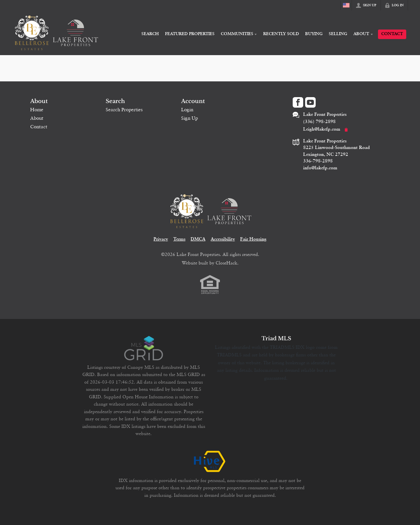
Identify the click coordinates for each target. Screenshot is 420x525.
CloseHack (226, 263)
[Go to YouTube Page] (310, 102)
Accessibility (223, 239)
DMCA (198, 239)
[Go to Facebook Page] (298, 102)
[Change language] (346, 5)
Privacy (161, 239)
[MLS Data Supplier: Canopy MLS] (144, 348)
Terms (179, 239)
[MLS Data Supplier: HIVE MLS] (210, 462)
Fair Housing (253, 239)
